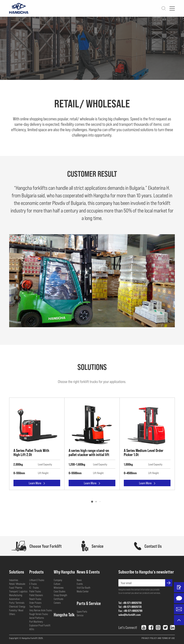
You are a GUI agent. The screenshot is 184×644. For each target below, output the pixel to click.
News (79, 580)
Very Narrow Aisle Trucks (41, 610)
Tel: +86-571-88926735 (130, 607)
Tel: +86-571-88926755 (130, 603)
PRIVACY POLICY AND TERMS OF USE (158, 638)
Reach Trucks (35, 599)
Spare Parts (82, 611)
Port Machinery (36, 622)
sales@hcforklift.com (130, 615)
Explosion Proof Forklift (40, 625)
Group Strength (60, 595)
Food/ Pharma (16, 588)
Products (36, 572)
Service (80, 615)
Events (80, 584)
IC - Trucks (34, 588)
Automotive (14, 599)
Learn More (37, 484)
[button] (92, 502)
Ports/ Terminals (17, 603)
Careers (57, 603)
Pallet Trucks (35, 591)
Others (12, 614)
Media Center (83, 591)
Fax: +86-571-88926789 (130, 611)
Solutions (17, 572)
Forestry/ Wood (16, 610)
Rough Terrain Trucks (39, 614)
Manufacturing (16, 595)
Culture (57, 584)
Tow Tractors (35, 606)
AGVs (32, 629)
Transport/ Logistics (18, 591)
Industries (14, 580)
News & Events (88, 572)
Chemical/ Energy (17, 606)
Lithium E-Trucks (37, 580)
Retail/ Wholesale (17, 584)
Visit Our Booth (83, 588)
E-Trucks (33, 584)
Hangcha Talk (64, 614)
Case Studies (60, 591)
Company (58, 580)
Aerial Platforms (37, 618)
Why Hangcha (64, 572)
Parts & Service (89, 603)
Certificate (58, 599)
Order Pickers (35, 603)
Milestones (59, 588)
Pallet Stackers (36, 595)
